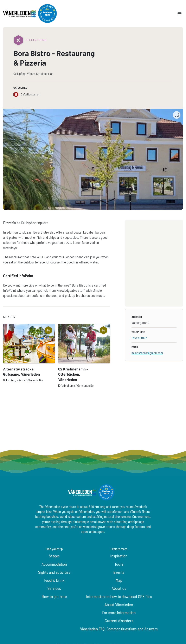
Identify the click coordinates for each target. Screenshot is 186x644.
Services (54, 588)
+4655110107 (139, 338)
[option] (93, 159)
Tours (119, 564)
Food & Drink (54, 580)
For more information (119, 612)
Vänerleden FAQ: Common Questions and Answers (119, 629)
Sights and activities (54, 572)
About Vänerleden (119, 604)
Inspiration (119, 556)
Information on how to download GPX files (119, 596)
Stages (54, 556)
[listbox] (93, 159)
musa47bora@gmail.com (147, 353)
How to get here (54, 596)
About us (119, 588)
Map (119, 580)
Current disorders (119, 620)
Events (119, 572)
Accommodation (54, 564)
